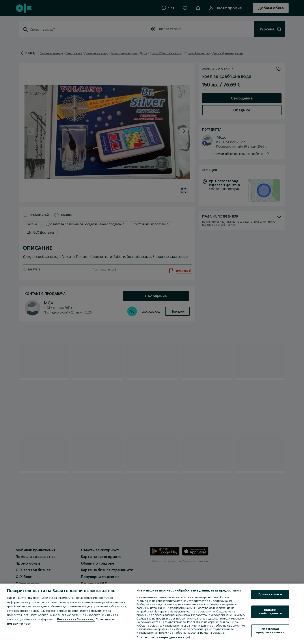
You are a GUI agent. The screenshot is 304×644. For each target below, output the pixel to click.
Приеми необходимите (270, 612)
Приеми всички (270, 594)
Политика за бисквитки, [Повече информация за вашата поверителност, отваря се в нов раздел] (76, 619)
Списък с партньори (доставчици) (163, 637)
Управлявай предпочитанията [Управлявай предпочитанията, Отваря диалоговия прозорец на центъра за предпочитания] (270, 631)
